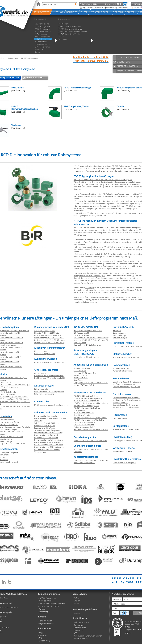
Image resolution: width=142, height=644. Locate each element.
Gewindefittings (119, 335)
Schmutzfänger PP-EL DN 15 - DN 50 (49, 338)
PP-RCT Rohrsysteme (30, 58)
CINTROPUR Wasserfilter (84, 425)
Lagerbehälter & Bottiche (45, 425)
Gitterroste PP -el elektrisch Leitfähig (49, 376)
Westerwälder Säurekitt (122, 451)
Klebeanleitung (41, 351)
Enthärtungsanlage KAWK (84, 427)
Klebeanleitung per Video (45, 354)
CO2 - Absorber (80, 370)
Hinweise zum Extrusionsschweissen (49, 362)
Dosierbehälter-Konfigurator (46, 416)
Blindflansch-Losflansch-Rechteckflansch (90, 441)
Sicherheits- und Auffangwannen (48, 430)
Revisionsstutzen (81, 378)
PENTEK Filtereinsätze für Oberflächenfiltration (84, 414)
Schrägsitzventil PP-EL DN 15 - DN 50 (49, 342)
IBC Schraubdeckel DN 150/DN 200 (88, 330)
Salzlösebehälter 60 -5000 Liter (47, 423)
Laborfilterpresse (120, 418)
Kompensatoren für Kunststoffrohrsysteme (122, 370)
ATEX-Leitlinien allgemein (45, 330)
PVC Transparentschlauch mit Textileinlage (52, 405)
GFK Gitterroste (41, 373)
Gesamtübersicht (35, 78)
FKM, (17, 444)
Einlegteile (117, 330)
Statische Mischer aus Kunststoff (126, 357)
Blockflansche (79, 380)
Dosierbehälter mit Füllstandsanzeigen (50, 447)
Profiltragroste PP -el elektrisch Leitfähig (51, 378)
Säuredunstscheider (82, 368)
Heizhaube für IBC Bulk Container (87, 345)
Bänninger (90, 288)
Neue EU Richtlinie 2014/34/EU (47, 333)
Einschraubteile (119, 333)
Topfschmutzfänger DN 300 (124, 384)
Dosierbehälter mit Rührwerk (46, 435)
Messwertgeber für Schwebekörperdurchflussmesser (126, 404)
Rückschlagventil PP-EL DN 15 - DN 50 (50, 340)
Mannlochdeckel (80, 375)
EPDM (22, 444)
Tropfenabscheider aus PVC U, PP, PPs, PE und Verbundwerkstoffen (91, 461)
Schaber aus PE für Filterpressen (126, 429)
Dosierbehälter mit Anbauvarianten (49, 440)
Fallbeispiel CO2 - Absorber (85, 373)
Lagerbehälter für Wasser (45, 428)
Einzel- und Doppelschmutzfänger (127, 382)
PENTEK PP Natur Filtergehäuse (86, 405)
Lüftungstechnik (41, 389)
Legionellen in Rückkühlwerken (87, 357)
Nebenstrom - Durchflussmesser (126, 407)
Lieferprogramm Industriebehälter (48, 433)
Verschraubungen (120, 338)
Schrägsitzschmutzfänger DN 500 (126, 387)
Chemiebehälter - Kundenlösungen (49, 445)
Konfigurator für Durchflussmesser (127, 400)
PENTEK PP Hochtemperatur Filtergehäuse (91, 403)
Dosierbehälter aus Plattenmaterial (49, 442)
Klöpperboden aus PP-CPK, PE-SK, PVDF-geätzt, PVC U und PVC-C (91, 384)
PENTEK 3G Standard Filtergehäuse (88, 398)
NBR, (13, 444)
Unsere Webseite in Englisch (124, 462)
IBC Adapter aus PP (81, 335)
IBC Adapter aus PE (81, 333)
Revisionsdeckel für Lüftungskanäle (49, 391)
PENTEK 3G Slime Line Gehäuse (86, 396)
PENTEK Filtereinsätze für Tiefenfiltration (90, 417)
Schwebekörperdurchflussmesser (126, 398)
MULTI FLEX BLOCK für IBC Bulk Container (91, 338)
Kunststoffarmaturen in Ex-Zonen (48, 335)
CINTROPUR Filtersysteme (84, 422)
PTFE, (8, 444)
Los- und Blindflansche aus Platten (127, 346)
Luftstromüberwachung (44, 394)
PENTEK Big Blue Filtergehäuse (86, 401)
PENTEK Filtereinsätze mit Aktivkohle (89, 420)
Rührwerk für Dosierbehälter (46, 437)
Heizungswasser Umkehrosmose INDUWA (91, 429)
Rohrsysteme (13, 58)
